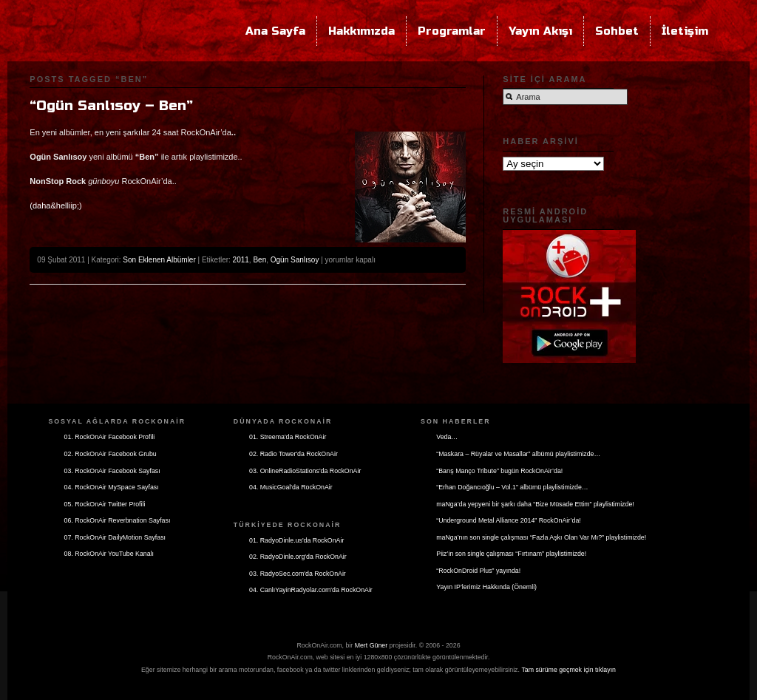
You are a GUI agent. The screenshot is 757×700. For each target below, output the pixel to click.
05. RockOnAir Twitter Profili (105, 504)
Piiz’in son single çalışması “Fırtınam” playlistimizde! (511, 554)
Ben (259, 260)
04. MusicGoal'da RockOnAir (291, 487)
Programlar (452, 31)
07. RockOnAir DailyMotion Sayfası (115, 537)
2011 (241, 260)
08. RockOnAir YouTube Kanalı (109, 554)
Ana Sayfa (275, 31)
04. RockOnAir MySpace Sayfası (112, 487)
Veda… (447, 437)
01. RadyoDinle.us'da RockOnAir (296, 540)
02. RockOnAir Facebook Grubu (111, 454)
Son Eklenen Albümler (159, 260)
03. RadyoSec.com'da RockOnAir (298, 574)
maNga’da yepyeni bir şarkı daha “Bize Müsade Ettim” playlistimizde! (535, 504)
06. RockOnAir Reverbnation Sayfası (118, 520)
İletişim (685, 31)
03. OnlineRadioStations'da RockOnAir (305, 471)
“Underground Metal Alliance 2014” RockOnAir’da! (508, 520)
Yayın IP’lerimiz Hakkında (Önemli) (486, 587)
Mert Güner (371, 645)
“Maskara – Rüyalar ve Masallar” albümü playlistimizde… (518, 454)
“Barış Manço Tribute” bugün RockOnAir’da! (499, 471)
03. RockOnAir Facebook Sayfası (112, 471)
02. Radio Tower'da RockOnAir (293, 454)
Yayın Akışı (540, 31)
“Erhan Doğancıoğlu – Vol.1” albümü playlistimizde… (512, 487)
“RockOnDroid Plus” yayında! (478, 571)
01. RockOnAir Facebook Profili (110, 437)
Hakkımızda (361, 31)
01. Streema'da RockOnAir (288, 437)
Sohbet (617, 31)
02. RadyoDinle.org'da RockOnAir (298, 557)
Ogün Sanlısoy (295, 260)
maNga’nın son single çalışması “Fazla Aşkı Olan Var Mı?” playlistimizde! (541, 537)
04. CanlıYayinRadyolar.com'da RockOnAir (311, 590)
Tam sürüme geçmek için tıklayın (568, 670)
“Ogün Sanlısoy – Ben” (111, 106)
